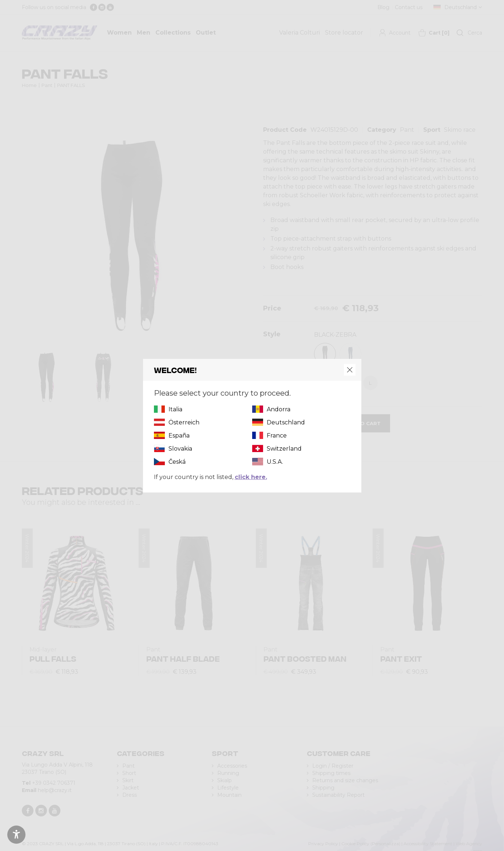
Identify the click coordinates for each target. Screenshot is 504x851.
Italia (175, 409)
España (179, 436)
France (277, 436)
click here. (251, 477)
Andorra (279, 409)
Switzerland (284, 449)
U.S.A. (275, 462)
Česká (177, 462)
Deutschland (286, 422)
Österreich (184, 422)
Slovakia (180, 449)
